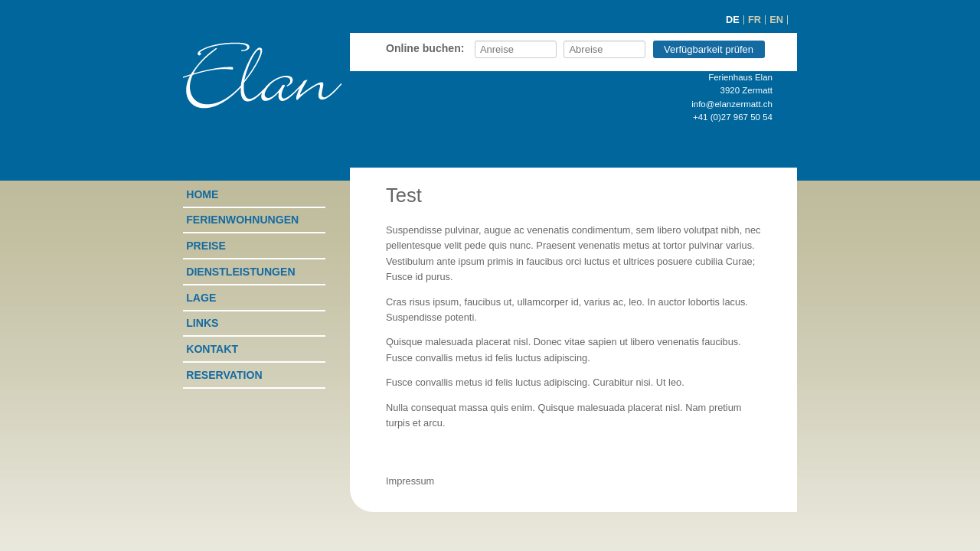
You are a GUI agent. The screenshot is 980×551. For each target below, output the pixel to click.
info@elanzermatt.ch (732, 104)
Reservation (224, 375)
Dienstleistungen (240, 272)
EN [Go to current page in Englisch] (776, 20)
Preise (206, 246)
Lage (201, 298)
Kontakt (212, 349)
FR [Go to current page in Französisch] (755, 20)
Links (202, 323)
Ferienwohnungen (242, 220)
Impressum (410, 481)
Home (202, 194)
